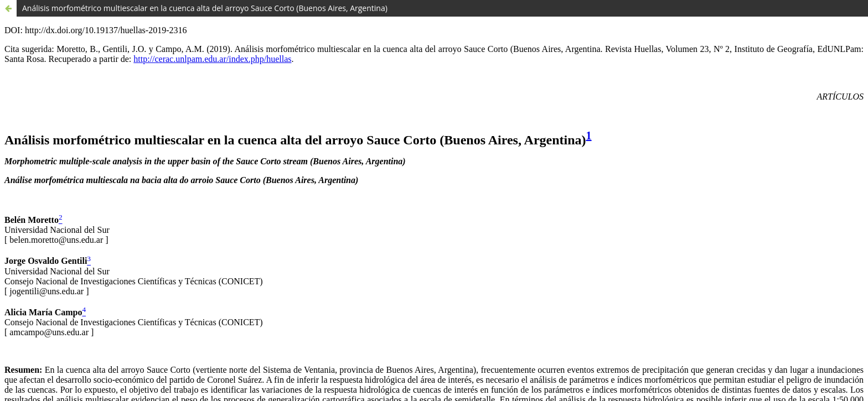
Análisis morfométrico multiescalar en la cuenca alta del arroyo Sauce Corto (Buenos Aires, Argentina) (205, 8)
